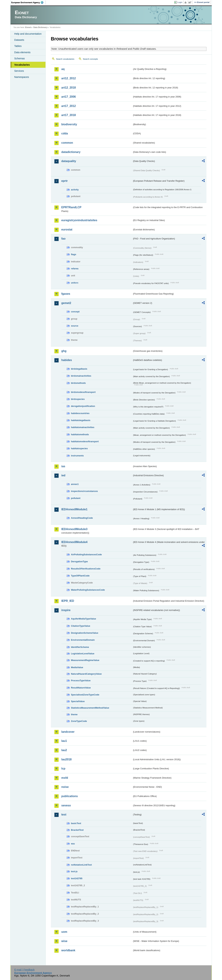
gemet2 (66, 303)
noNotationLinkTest (81, 865)
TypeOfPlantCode (80, 576)
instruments (77, 456)
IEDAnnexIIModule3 (74, 529)
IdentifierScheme (80, 647)
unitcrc (75, 283)
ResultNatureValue (81, 688)
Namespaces (22, 77)
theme (74, 714)
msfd (65, 778)
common (67, 143)
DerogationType (79, 561)
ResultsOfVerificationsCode (86, 569)
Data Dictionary (40, 27)
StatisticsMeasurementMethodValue (90, 708)
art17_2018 (69, 115)
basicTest (76, 823)
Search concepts (90, 59)
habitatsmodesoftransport (85, 441)
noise (65, 787)
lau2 (64, 750)
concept (75, 312)
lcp (63, 769)
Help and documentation (28, 34)
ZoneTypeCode (79, 721)
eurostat (67, 230)
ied (63, 475)
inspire (66, 610)
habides (67, 360)
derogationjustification (83, 406)
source (75, 326)
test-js (74, 871)
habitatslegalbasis (81, 420)
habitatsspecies (79, 448)
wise (64, 941)
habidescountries (80, 413)
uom (64, 932)
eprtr (65, 181)
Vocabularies (22, 65)
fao (64, 239)
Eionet (28, 27)
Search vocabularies (65, 59)
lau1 (64, 741)
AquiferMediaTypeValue (84, 619)
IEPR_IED (68, 601)
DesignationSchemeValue (85, 633)
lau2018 (67, 759)
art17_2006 (69, 97)
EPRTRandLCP (71, 207)
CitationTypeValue (81, 626)
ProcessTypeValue (81, 680)
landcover (68, 732)
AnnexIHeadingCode (82, 518)
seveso (66, 805)
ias (63, 466)
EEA (29, 2)
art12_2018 (69, 88)
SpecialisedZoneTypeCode (85, 695)
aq (63, 69)
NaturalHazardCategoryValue (86, 674)
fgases (66, 294)
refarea (75, 269)
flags (74, 254)
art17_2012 (69, 106)
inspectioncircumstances (84, 491)
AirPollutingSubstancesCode (86, 554)
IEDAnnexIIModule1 (74, 509)
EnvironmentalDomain (83, 640)
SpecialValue (78, 701)
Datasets (19, 40)
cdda (65, 133)
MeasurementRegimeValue (85, 660)
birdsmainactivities (81, 376)
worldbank (68, 950)
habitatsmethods (80, 434)
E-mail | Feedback (24, 970)
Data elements (22, 52)
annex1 (75, 484)
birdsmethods (78, 383)
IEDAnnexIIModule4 (74, 542)
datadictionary (71, 152)
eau (73, 844)
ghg (64, 351)
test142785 (77, 878)
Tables (18, 46)
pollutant (76, 498)
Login (180, 2)
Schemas (20, 58)
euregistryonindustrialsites (79, 220)
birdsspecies (78, 399)
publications (70, 796)
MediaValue (77, 667)
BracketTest (77, 830)
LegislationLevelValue (83, 654)
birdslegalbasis (79, 369)
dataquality (69, 161)
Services (19, 71)
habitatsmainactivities (83, 427)
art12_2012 (69, 78)
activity (75, 190)
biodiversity (69, 124)
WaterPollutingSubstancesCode (88, 590)
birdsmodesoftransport (83, 392)
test (64, 815)
